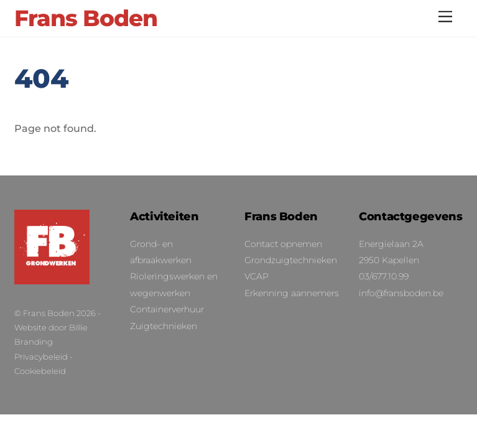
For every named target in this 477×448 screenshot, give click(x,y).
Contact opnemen (283, 244)
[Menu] (445, 17)
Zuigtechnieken (164, 326)
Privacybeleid (41, 357)
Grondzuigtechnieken (291, 260)
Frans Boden (49, 313)
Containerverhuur (167, 309)
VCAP (257, 276)
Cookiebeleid (40, 371)
